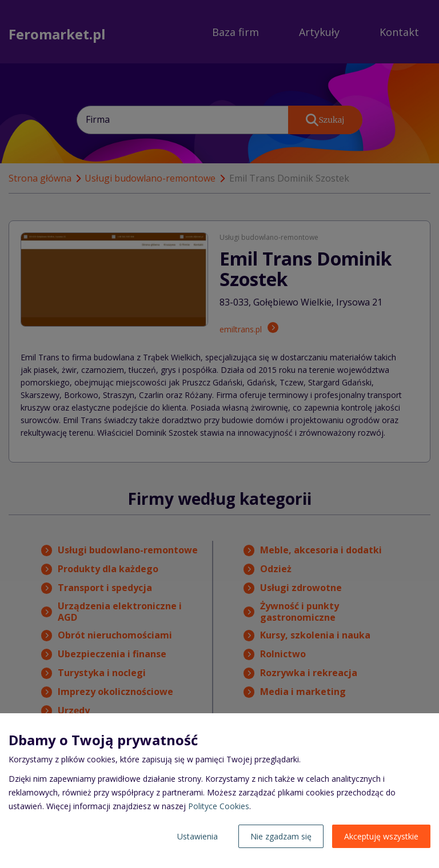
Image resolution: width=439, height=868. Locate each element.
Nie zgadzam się (281, 836)
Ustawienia (197, 836)
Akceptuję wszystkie (381, 836)
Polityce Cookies (219, 806)
